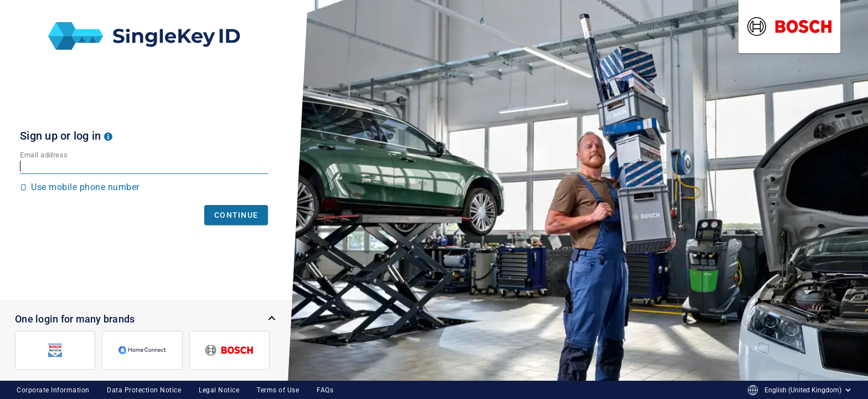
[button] (108, 136)
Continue (236, 215)
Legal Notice (219, 390)
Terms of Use (278, 390)
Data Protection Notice (144, 390)
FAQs (325, 390)
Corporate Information (53, 390)
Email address (44, 155)
